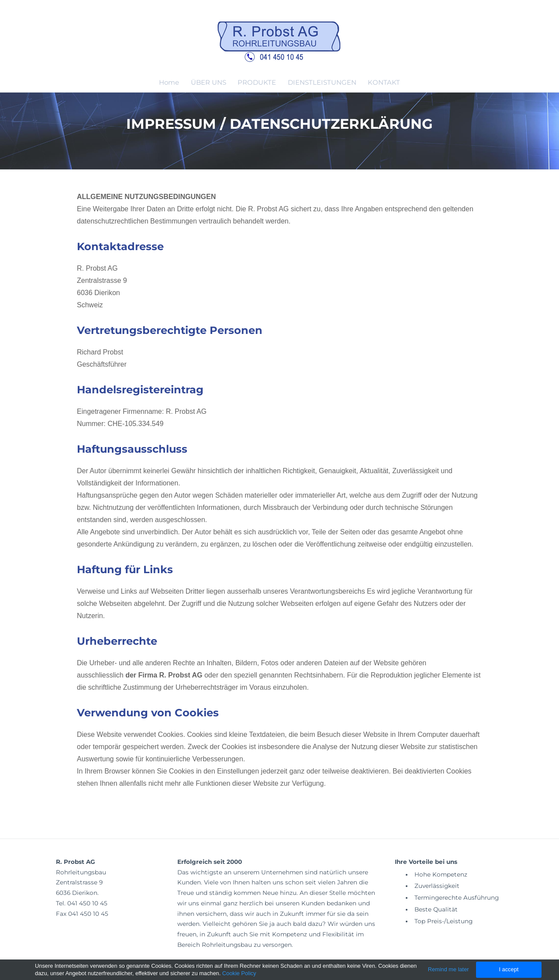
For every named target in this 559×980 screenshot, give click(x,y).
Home (169, 82)
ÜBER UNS (209, 82)
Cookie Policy (239, 973)
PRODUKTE (257, 82)
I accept (509, 969)
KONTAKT (384, 82)
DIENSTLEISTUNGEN (322, 82)
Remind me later (449, 969)
